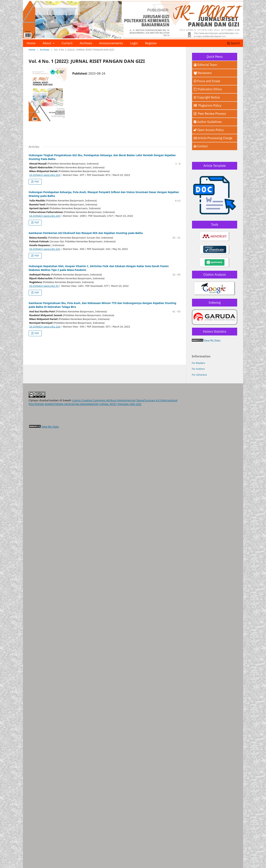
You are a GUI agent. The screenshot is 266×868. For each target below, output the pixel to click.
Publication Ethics (208, 89)
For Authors (198, 369)
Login (134, 43)
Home (31, 43)
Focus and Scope (207, 81)
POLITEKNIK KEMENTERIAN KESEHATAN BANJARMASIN (64, 404)
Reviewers (203, 73)
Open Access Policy (209, 130)
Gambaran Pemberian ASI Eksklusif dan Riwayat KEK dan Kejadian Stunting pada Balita (86, 233)
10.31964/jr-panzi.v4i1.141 (45, 249)
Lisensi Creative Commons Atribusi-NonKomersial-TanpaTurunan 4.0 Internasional (125, 400)
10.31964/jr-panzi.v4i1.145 (45, 216)
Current (67, 43)
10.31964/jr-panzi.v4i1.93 (44, 286)
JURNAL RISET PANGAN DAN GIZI (120, 404)
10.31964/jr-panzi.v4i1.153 (45, 175)
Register (151, 43)
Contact (201, 146)
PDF (37, 182)
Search (234, 43)
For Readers (198, 363)
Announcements (111, 43)
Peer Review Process (210, 114)
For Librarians (199, 375)
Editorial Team (205, 65)
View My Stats (212, 341)
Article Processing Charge (213, 138)
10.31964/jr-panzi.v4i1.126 (45, 327)
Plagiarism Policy (208, 105)
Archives (86, 43)
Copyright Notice (207, 97)
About (47, 43)
